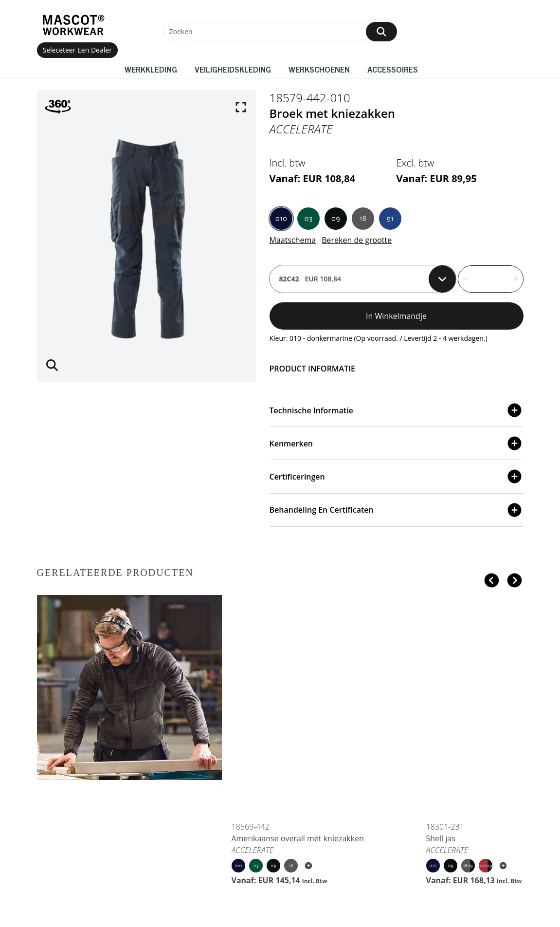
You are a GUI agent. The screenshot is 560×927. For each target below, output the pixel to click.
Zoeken (181, 31)
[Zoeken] (280, 32)
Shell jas (441, 838)
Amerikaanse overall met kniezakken (298, 838)
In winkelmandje (396, 316)
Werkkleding (151, 69)
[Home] (73, 25)
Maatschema (293, 240)
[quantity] (491, 279)
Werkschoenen (319, 69)
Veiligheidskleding (233, 69)
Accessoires (393, 69)
